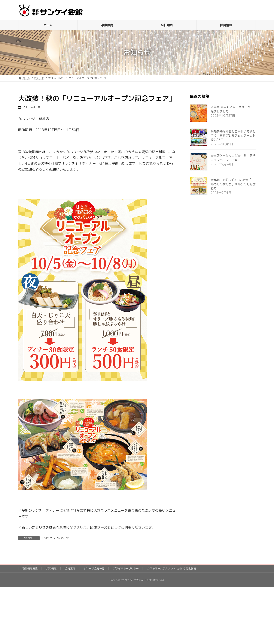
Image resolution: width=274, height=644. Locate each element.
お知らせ (47, 538)
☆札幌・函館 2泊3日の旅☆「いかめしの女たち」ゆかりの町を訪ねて (233, 184)
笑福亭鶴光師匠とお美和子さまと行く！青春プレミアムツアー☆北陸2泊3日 (233, 135)
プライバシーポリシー (126, 569)
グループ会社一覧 (94, 569)
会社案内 (70, 569)
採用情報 (51, 569)
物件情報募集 (30, 569)
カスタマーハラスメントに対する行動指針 (172, 569)
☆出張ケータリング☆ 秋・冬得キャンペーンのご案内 (233, 158)
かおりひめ (63, 538)
